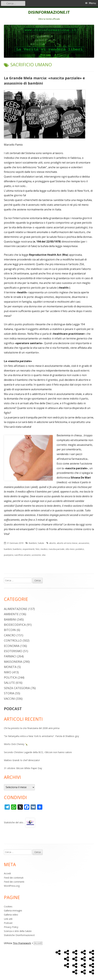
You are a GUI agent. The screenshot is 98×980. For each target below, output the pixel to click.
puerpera (9, 555)
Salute (41, 543)
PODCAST (13, 709)
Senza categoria (17, 688)
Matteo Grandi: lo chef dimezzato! (22, 760)
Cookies (8, 906)
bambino (17, 549)
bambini (8, 549)
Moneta (10, 667)
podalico (80, 549)
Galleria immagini (13, 911)
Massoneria (13, 662)
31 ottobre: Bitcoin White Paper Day (23, 768)
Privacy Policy (11, 927)
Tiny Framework (22, 943)
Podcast (8, 923)
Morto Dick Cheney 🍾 (16, 744)
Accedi (7, 873)
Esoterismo (13, 651)
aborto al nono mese (67, 543)
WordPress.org (12, 886)
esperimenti (29, 549)
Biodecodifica (15, 625)
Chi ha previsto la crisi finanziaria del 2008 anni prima (32, 728)
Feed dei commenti (14, 882)
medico (44, 549)
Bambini (33, 543)
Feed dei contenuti (14, 878)
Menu (92, 3)
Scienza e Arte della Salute (18, 931)
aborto (53, 543)
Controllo (13, 640)
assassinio (84, 543)
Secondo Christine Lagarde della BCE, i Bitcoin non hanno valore (38, 752)
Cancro (10, 635)
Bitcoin (10, 630)
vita (44, 555)
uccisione (36, 555)
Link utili (8, 919)
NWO (8, 672)
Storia (9, 693)
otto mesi (70, 549)
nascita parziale (57, 549)
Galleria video (11, 915)
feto (38, 549)
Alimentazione (16, 609)
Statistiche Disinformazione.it (19, 935)
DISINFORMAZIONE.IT (49, 12)
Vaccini (9, 699)
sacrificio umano (22, 555)
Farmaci (10, 656)
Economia (12, 646)
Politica (10, 677)
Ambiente (11, 614)
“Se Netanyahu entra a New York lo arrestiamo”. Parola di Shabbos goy (41, 736)
